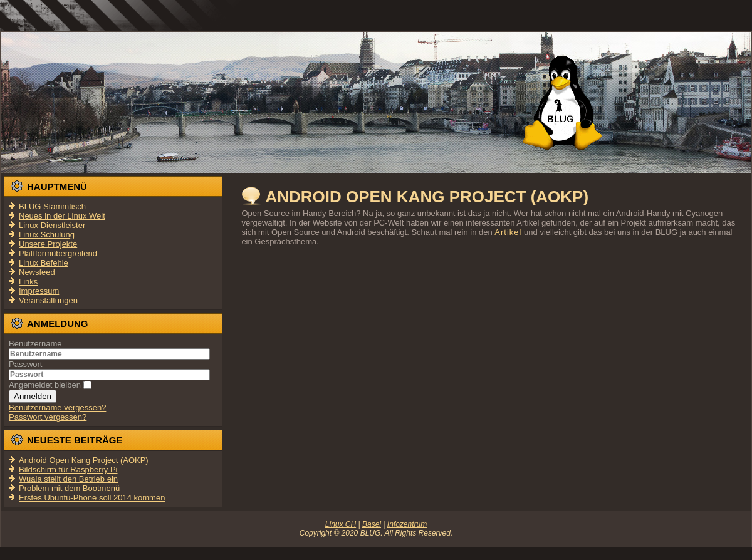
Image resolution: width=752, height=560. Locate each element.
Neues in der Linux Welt (62, 216)
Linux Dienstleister (52, 225)
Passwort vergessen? (48, 417)
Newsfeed (37, 272)
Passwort (25, 364)
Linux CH (341, 524)
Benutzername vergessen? (57, 407)
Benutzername (35, 344)
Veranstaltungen (48, 300)
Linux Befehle (44, 263)
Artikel (508, 232)
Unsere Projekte (48, 244)
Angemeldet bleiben (45, 385)
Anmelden (33, 396)
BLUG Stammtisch (52, 206)
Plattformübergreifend (58, 253)
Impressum (39, 291)
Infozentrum (407, 524)
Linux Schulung (47, 235)
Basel (372, 524)
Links (28, 282)
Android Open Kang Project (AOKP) (427, 197)
